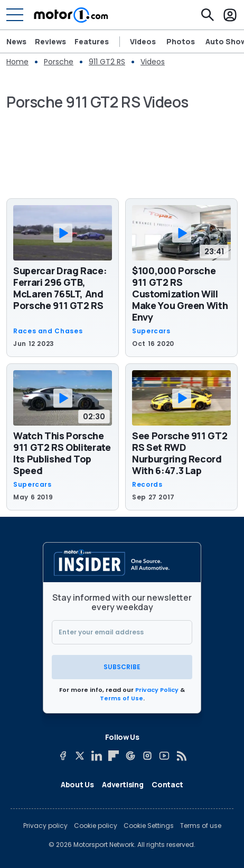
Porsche (59, 62)
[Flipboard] (114, 756)
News (16, 42)
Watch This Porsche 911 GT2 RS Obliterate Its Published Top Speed (62, 453)
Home (17, 62)
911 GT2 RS (107, 62)
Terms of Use (121, 698)
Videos (143, 42)
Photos (181, 42)
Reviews (50, 42)
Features (92, 42)
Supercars (151, 331)
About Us (77, 784)
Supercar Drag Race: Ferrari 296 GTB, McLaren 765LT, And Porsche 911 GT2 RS (60, 288)
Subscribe (122, 667)
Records (147, 485)
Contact (167, 784)
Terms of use (201, 826)
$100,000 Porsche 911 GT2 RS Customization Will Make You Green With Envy (180, 294)
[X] (80, 756)
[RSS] (181, 756)
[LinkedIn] (97, 756)
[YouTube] (164, 756)
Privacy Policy (157, 690)
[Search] (208, 15)
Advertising (123, 784)
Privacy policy (45, 826)
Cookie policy (96, 826)
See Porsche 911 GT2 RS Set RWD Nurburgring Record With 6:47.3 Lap (180, 453)
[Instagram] (147, 756)
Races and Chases (48, 331)
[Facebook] (63, 756)
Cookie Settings (149, 826)
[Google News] (130, 756)
